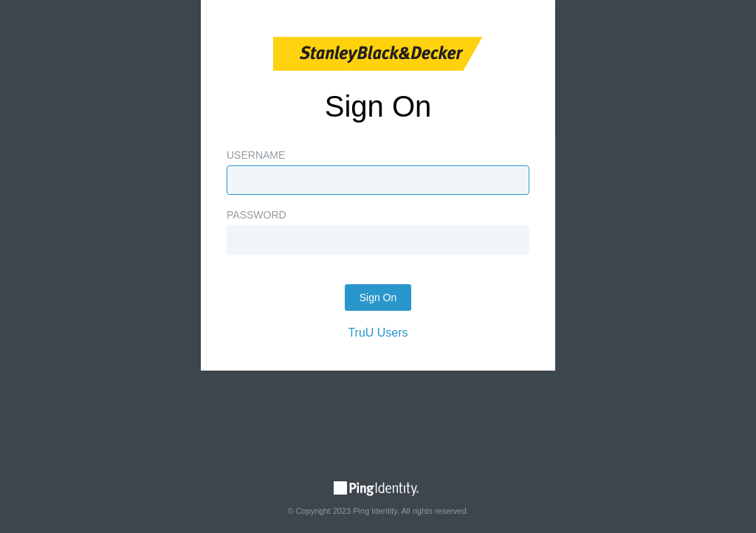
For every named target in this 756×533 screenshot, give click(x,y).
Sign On (378, 298)
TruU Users (378, 333)
